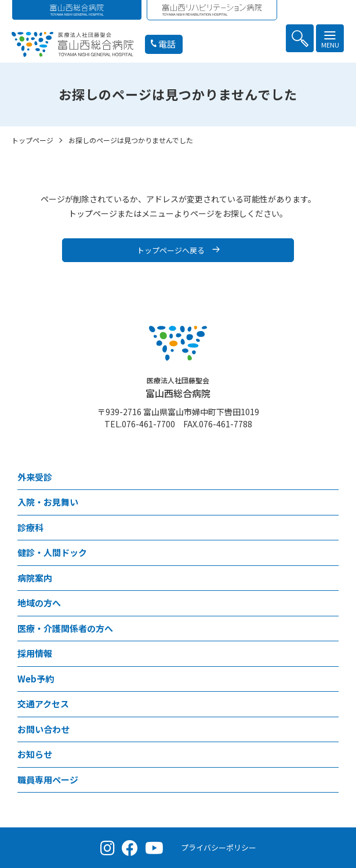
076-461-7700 (148, 424)
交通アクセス (43, 704)
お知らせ (35, 754)
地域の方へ (39, 603)
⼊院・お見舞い (48, 502)
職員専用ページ (48, 780)
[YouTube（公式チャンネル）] (154, 848)
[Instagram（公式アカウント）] (108, 848)
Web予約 (36, 679)
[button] (300, 38)
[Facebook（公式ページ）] (130, 848)
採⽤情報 (35, 653)
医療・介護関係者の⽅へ (65, 628)
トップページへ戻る (171, 250)
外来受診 (35, 477)
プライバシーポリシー (219, 847)
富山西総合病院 (178, 388)
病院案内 (35, 578)
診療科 (30, 527)
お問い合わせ (43, 729)
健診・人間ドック (52, 552)
